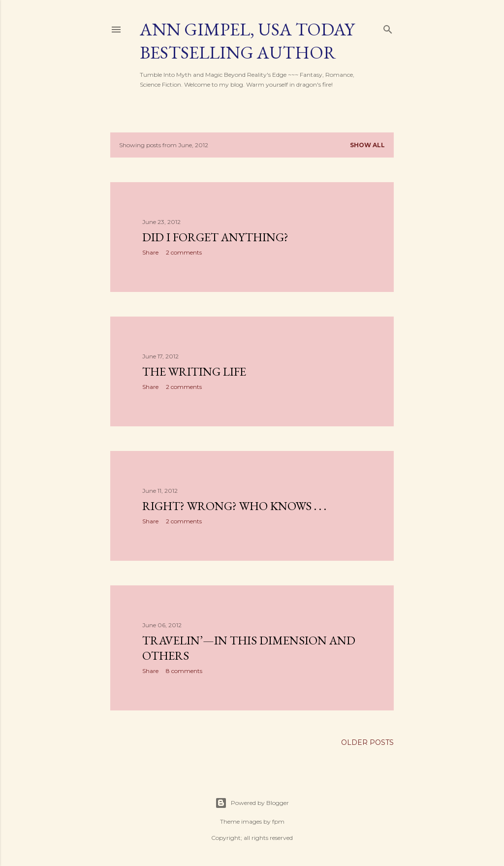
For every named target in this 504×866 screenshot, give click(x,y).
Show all (367, 145)
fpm (278, 821)
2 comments (184, 252)
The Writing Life (194, 371)
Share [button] (150, 252)
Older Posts (367, 742)
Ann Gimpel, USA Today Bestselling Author (247, 41)
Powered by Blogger (252, 803)
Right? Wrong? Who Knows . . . (234, 506)
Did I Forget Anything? (215, 237)
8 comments (184, 671)
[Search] (388, 27)
